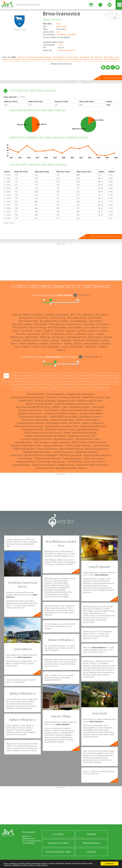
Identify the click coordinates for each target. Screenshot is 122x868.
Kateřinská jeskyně (63, 452)
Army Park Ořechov (95, 462)
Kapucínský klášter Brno (93, 426)
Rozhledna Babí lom (70, 397)
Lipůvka (100, 334)
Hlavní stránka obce (113, 78)
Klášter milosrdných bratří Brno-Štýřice (46, 436)
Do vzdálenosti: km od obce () (49, 357)
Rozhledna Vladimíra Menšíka (92, 465)
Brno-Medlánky (79, 321)
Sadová (105, 340)
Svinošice (106, 344)
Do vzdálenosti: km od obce (52, 295)
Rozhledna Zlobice (80, 407)
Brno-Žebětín (75, 327)
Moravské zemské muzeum (29, 426)
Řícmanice (79, 340)
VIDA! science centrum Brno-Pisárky (43, 433)
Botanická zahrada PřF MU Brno (33, 407)
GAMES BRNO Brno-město (64, 417)
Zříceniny (69, 382)
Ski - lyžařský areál (68, 376)
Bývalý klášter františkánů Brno (62, 426)
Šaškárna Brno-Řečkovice (81, 394)
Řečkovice (66, 340)
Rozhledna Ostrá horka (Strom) (28, 397)
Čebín (16, 331)
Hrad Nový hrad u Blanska (31, 423)
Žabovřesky (77, 347)
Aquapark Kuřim (66, 401)
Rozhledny (37, 382)
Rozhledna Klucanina (97, 449)
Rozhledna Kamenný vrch (82, 436)
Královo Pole (58, 334)
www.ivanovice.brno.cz (67, 50)
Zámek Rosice (25, 458)
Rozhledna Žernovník (70, 455)
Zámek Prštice (75, 462)
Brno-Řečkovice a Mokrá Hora (65, 324)
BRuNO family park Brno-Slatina (89, 442)
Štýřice (78, 344)
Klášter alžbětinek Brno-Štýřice (80, 433)
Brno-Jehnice (16, 59)
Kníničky (21, 334)
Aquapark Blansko (53, 446)
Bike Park (44, 388)
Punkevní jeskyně (72, 458)
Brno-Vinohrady (38, 327)
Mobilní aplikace (91, 843)
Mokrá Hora (59, 337)
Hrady (49, 382)
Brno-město (95, 321)
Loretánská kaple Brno (62, 420)
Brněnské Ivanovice (43, 57)
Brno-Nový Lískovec (22, 324)
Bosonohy (30, 57)
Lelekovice (80, 334)
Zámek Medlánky (56, 394)
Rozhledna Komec (64, 439)
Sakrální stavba (102, 388)
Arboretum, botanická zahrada (16, 382)
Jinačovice (93, 331)
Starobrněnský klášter (91, 413)
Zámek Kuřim (25, 401)
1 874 (60, 45)
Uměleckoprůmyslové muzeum (61, 413)
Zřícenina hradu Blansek (47, 458)
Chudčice (48, 331)
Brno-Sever (89, 324)
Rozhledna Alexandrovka (35, 420)
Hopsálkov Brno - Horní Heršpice (32, 442)
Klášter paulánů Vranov (90, 401)
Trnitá (17, 347)
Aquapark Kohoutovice (30, 413)
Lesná (91, 334)
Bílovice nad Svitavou (57, 315)
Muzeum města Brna (30, 410)
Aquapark (40, 376)
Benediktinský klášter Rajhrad (71, 468)
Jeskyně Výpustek (61, 442)
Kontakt (91, 852)
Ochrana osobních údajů (58, 852)
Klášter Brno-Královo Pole (96, 397)
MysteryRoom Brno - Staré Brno (63, 423)
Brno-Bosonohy (72, 57)
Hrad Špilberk (51, 410)
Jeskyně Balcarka (21, 465)
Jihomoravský (62, 26)
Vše (6, 376)
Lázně (16, 388)
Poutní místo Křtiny (48, 449)
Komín (46, 334)
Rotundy (105, 382)
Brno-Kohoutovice (60, 59)
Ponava (55, 340)
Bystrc (104, 327)
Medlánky (45, 337)
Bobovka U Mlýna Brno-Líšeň (26, 446)
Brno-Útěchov (20, 327)
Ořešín (36, 340)
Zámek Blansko (102, 446)
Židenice (61, 350)
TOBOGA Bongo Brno (24, 449)
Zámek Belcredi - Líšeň (88, 439)
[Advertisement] (61, 263)
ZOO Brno (52, 397)
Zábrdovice (91, 347)
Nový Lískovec (95, 337)
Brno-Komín (73, 59)
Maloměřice (32, 337)
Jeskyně (116, 382)
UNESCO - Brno (60, 407)
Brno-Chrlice (109, 57)
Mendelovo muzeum (91, 417)
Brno (58, 24)
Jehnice (82, 331)
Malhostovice (17, 337)
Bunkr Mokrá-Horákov (72, 449)
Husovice (59, 331)
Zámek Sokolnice (44, 468)
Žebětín (103, 347)
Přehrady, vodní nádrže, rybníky (104, 376)
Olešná (27, 340)
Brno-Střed (103, 324)
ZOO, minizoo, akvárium (22, 376)
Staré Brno (56, 344)
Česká (38, 331)
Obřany (17, 340)
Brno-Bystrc (84, 57)
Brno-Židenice (92, 327)
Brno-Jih (25, 59)
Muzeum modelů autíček (39, 404)
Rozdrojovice (93, 340)
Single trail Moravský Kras (97, 455)
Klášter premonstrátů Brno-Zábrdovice (81, 410)
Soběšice (43, 344)
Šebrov (14, 344)
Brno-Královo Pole (86, 59)
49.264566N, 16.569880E (66, 35)
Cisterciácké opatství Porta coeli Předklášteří (33, 455)
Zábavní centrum (84, 388)
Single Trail (57, 388)
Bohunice (21, 57)
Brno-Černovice (97, 57)
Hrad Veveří (98, 407)
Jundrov (104, 331)
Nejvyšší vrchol (29, 388)
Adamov (17, 315)
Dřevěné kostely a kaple (87, 382)
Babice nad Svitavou (34, 315)
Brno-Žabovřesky (57, 327)
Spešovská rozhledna (86, 452)
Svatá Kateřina (91, 344)
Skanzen (83, 376)
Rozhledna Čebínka (33, 429)
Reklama (91, 834)
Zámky (58, 382)
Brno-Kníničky (46, 59)
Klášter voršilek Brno (93, 423)
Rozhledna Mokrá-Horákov (37, 452)
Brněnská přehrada (45, 401)
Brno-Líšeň (99, 59)
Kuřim (70, 334)
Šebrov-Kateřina (28, 344)
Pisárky (45, 340)
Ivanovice (71, 331)
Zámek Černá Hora (93, 458)
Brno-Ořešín (41, 324)
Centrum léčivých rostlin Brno (37, 439)
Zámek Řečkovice (36, 394)
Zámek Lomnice (66, 465)
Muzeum (69, 388)
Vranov (65, 347)
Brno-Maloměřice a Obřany (54, 321)
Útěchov (26, 347)
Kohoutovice (34, 334)
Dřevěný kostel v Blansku (78, 446)
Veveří (36, 347)
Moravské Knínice (76, 337)
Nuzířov (108, 337)
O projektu (58, 834)
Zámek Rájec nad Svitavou (51, 462)
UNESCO (52, 376)
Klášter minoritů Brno (88, 420)
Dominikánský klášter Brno (33, 417)
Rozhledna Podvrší (25, 462)
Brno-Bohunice (59, 57)
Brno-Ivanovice (61, 14)
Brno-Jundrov (35, 59)
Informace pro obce (58, 843)
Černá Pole (27, 331)
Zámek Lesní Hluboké (44, 465)
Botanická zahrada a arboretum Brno (75, 404)
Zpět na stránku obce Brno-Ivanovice (106, 237)
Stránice (68, 344)
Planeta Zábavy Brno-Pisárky (83, 429)
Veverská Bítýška (50, 347)
